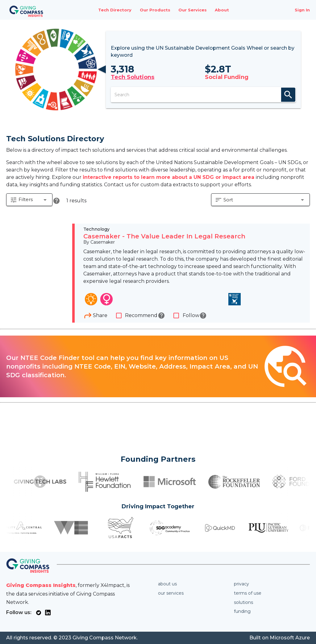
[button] (30, 201)
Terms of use (248, 593)
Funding (242, 611)
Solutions (243, 602)
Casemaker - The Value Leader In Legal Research (164, 237)
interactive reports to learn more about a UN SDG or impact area (169, 177)
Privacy (241, 584)
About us (167, 584)
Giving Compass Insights (41, 585)
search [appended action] (291, 95)
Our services (171, 593)
